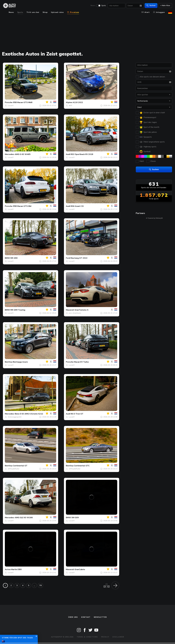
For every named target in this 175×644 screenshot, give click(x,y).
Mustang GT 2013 (79, 258)
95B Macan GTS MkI (22, 206)
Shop (45, 12)
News (93, 6)
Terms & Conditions (87, 637)
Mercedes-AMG (12, 154)
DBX (20, 569)
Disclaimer (118, 637)
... (34, 585)
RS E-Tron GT (77, 414)
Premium (73, 12)
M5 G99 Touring (18, 310)
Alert (146, 12)
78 (40, 585)
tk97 (70, 106)
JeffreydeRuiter (14, 469)
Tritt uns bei (33, 12)
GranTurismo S (82, 310)
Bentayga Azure (20, 362)
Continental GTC (82, 466)
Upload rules (57, 12)
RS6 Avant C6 (77, 206)
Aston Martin (11, 569)
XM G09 (75, 518)
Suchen (151, 6)
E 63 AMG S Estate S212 (32, 414)
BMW (7, 258)
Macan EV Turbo (81, 362)
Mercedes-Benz (12, 414)
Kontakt (86, 617)
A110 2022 (78, 102)
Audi (68, 154)
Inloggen (159, 12)
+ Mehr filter (165, 6)
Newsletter (100, 617)
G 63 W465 (25, 154)
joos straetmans (75, 313)
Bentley (9, 362)
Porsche (9, 102)
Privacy (105, 637)
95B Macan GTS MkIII (23, 102)
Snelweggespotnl (15, 417)
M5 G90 (14, 258)
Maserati (70, 310)
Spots (104, 6)
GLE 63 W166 (26, 518)
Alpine (69, 102)
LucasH (11, 106)
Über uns (73, 617)
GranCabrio (80, 569)
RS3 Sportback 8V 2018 (82, 154)
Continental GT (20, 466)
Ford (68, 258)
